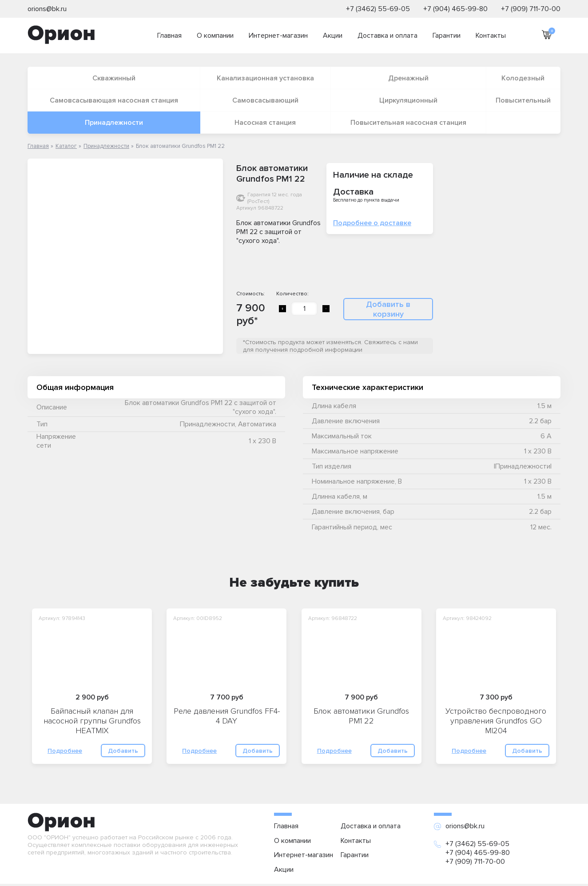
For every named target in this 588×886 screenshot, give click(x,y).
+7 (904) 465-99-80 (455, 9)
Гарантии (447, 36)
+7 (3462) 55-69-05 (378, 9)
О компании (215, 36)
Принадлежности (114, 123)
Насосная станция (265, 123)
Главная (169, 36)
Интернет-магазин (278, 36)
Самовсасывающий (265, 100)
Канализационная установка (265, 78)
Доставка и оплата (387, 36)
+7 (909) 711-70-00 (531, 9)
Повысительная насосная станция (408, 123)
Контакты (491, 36)
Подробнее (65, 751)
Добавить (123, 751)
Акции (333, 36)
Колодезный (523, 78)
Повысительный (523, 100)
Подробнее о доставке (372, 223)
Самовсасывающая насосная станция (114, 100)
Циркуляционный (408, 100)
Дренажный (408, 78)
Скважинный (114, 78)
